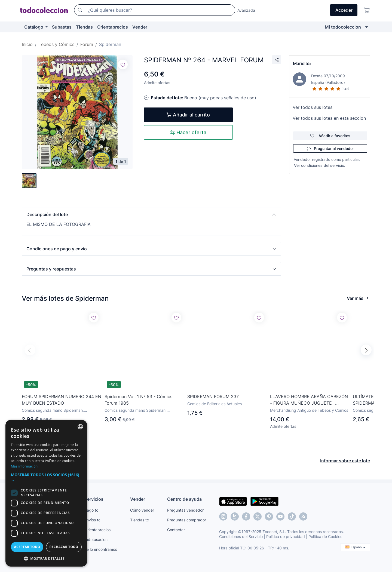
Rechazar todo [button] (64, 547)
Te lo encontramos (101, 549)
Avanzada (246, 10)
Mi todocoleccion (343, 27)
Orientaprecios (113, 27)
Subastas (62, 27)
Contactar (176, 530)
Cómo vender (142, 510)
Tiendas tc (140, 520)
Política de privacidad (286, 536)
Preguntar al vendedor (330, 148)
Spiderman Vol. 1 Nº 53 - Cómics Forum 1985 (138, 400)
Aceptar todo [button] (27, 547)
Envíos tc (92, 520)
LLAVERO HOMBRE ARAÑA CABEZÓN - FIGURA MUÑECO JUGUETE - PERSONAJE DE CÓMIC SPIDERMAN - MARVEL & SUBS (310, 400)
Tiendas (84, 27)
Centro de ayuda (184, 499)
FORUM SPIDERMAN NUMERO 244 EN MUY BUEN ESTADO (62, 400)
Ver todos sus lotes (313, 107)
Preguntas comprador (187, 520)
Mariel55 (302, 63)
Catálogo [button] (34, 27)
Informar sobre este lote (345, 461)
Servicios (94, 499)
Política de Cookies (325, 536)
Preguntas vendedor (185, 510)
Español (355, 547)
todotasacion (96, 539)
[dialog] (46, 493)
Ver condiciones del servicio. (320, 165)
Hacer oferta (188, 132)
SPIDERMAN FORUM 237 (213, 396)
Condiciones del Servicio (241, 536)
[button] (151, 214)
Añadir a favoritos (330, 136)
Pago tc (91, 510)
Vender (140, 27)
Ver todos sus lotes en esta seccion (329, 118)
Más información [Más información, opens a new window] (24, 466)
